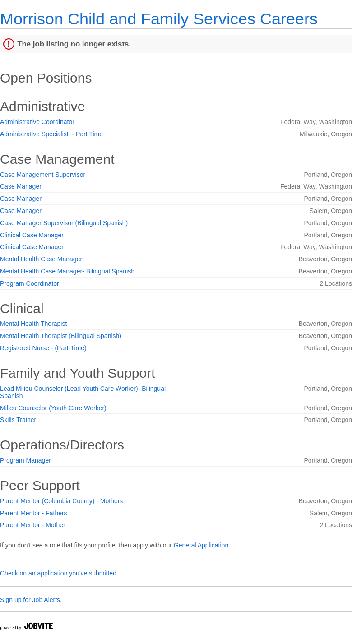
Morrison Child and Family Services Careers (159, 19)
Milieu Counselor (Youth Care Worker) (53, 408)
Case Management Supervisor (43, 175)
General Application (201, 545)
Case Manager (21, 186)
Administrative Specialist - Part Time (51, 134)
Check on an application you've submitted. (59, 573)
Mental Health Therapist (33, 324)
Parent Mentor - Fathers (34, 513)
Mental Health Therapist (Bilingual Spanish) (61, 336)
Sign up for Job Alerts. (31, 600)
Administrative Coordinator (37, 122)
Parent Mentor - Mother (33, 525)
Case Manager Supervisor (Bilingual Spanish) (64, 223)
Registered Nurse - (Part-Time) (43, 348)
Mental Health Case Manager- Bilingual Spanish (67, 271)
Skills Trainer (18, 420)
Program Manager (25, 460)
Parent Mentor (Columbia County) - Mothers (61, 501)
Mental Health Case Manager (41, 259)
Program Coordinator (30, 283)
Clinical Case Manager (32, 235)
